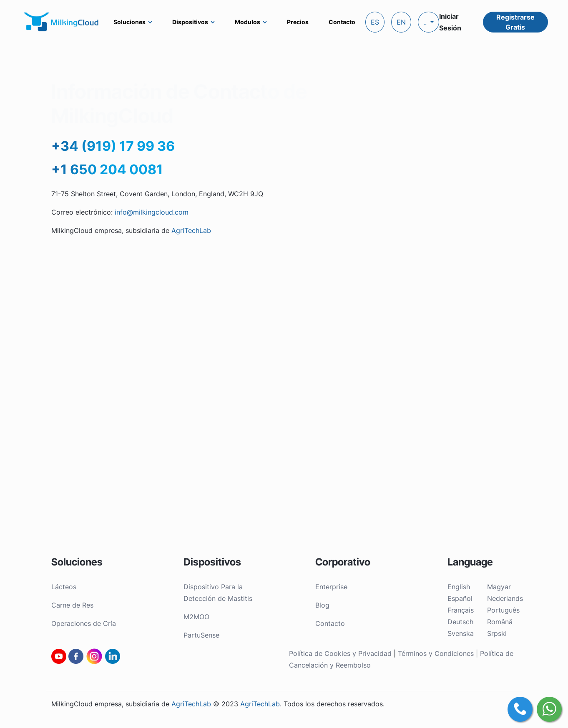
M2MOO (196, 617)
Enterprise (331, 587)
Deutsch (460, 622)
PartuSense (201, 635)
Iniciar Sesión (450, 22)
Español (460, 598)
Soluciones (129, 22)
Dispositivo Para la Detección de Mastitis (218, 593)
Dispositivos (190, 22)
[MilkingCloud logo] (62, 22)
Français (461, 610)
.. (426, 22)
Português (503, 610)
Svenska (461, 633)
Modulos (248, 22)
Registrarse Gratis (515, 22)
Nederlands (505, 598)
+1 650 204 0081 (107, 169)
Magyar (499, 587)
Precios (298, 22)
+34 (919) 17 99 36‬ (113, 146)
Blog (322, 605)
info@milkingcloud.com (152, 212)
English (459, 587)
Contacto (342, 22)
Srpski (497, 633)
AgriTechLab (191, 230)
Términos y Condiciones (436, 653)
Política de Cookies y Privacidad (341, 653)
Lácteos (64, 587)
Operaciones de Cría (84, 623)
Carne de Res (72, 605)
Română (500, 622)
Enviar (501, 252)
